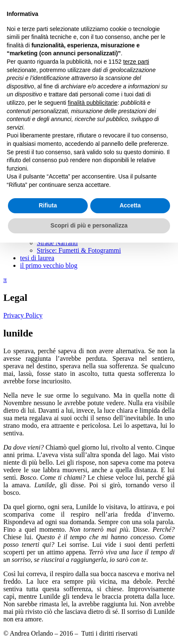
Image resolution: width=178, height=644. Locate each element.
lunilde (63, 130)
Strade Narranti (57, 243)
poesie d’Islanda (75, 152)
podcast (30, 235)
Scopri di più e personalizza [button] (89, 627)
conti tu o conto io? (79, 198)
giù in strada (70, 84)
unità (60, 100)
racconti (48, 77)
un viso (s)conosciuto (82, 107)
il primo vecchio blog (49, 265)
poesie (45, 145)
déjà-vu (64, 115)
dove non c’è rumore (81, 175)
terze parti (136, 463)
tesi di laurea (37, 258)
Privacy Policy (23, 315)
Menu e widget (25, 40)
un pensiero (69, 182)
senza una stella (74, 190)
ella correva (69, 167)
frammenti (51, 160)
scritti (28, 62)
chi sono (31, 54)
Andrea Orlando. (26, 10)
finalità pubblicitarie (93, 504)
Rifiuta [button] (48, 607)
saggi (27, 213)
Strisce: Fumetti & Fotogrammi (79, 250)
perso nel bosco (74, 137)
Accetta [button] (130, 607)
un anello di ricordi (79, 92)
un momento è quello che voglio (97, 122)
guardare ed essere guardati (73, 220)
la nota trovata (73, 205)
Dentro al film (56, 228)
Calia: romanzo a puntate (70, 69)
